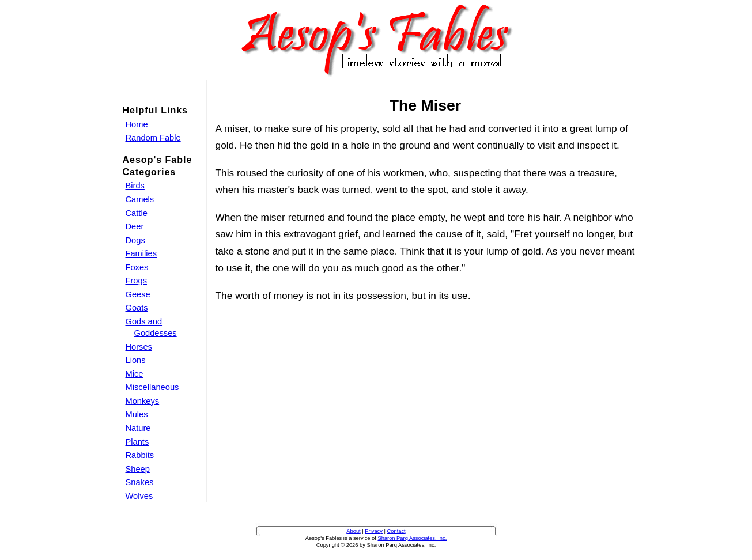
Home (137, 124)
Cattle (137, 213)
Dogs (135, 240)
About (353, 531)
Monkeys (143, 401)
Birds (135, 186)
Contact (396, 531)
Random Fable (153, 138)
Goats (137, 308)
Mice (135, 374)
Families (141, 253)
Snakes (140, 482)
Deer (135, 226)
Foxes (137, 267)
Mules (137, 414)
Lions (136, 360)
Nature (138, 428)
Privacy (374, 531)
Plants (137, 442)
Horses (139, 347)
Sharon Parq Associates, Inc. (412, 538)
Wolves (139, 496)
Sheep (138, 469)
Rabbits (140, 455)
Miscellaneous (152, 387)
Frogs (136, 281)
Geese (138, 294)
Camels (140, 199)
